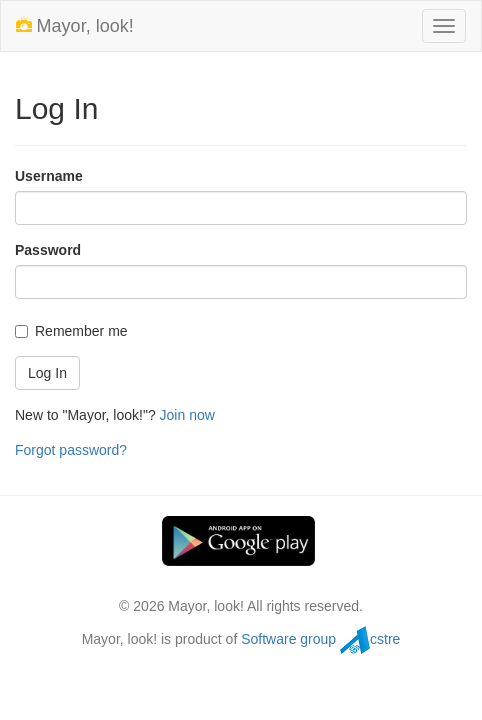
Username (49, 176)
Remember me (71, 331)
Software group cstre (320, 639)
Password (48, 250)
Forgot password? (71, 450)
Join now (187, 415)
